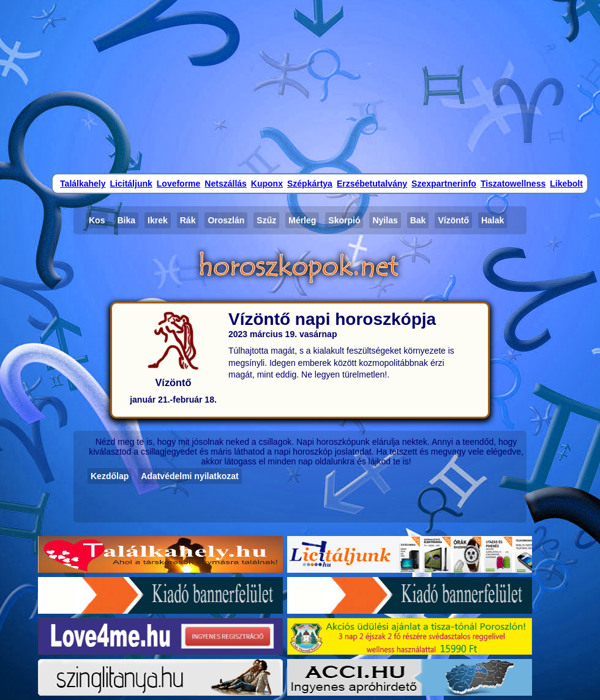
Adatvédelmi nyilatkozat (190, 476)
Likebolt (566, 184)
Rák (188, 220)
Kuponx (267, 184)
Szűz (266, 220)
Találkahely (83, 184)
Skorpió (344, 220)
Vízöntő (453, 220)
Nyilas (385, 220)
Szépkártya (310, 184)
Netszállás (225, 184)
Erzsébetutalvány (372, 184)
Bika (126, 220)
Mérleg (302, 220)
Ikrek (158, 220)
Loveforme (179, 184)
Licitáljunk (131, 184)
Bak (418, 220)
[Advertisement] (300, 86)
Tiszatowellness (513, 184)
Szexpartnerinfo (444, 184)
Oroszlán (226, 220)
